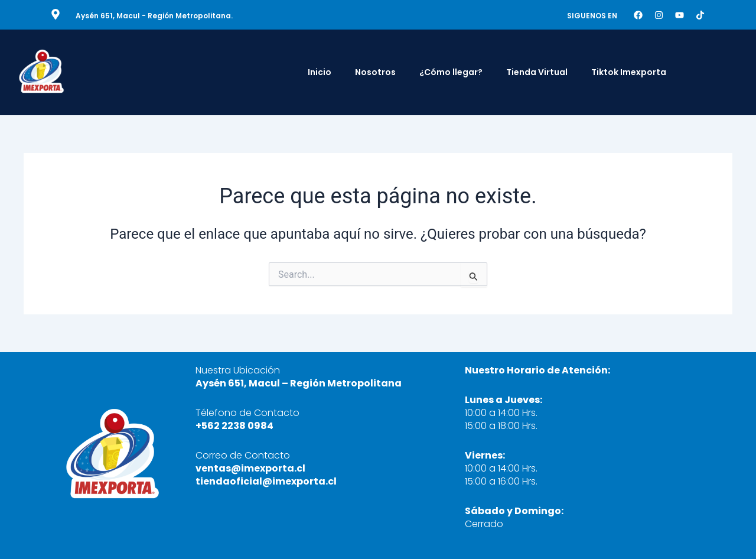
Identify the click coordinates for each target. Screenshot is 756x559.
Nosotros (375, 72)
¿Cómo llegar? (451, 72)
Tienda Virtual (537, 72)
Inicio (320, 72)
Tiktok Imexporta (629, 72)
